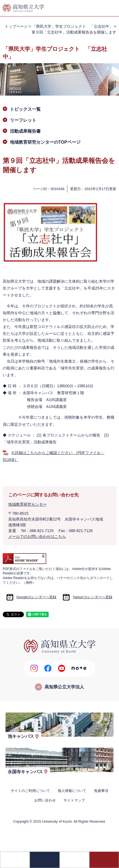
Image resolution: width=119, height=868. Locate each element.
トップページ (16, 26)
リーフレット (23, 120)
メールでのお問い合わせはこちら (37, 536)
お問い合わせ (45, 800)
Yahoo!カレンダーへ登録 (92, 597)
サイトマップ (74, 800)
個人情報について (72, 791)
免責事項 (101, 791)
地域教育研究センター (27, 504)
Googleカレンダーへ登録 (36, 597)
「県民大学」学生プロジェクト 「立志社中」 (73, 26)
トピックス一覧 (25, 109)
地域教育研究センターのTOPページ (45, 142)
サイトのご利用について (30, 791)
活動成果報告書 (25, 131)
